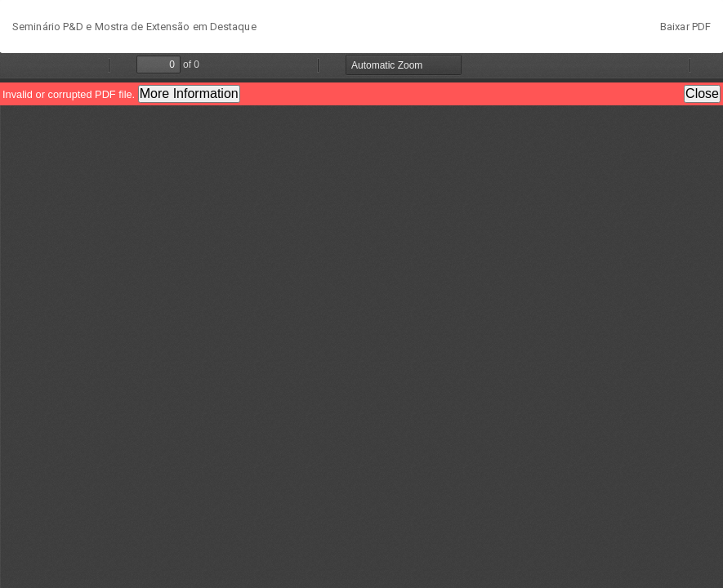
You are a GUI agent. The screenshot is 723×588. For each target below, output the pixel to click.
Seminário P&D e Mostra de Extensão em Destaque (134, 27)
